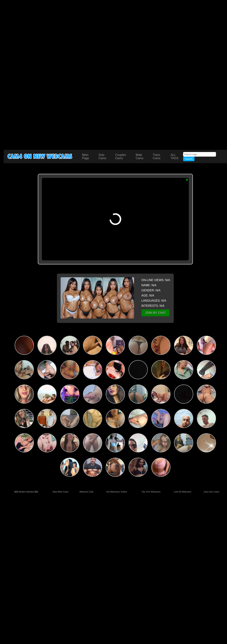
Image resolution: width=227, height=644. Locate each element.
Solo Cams (102, 157)
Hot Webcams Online (117, 492)
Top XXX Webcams (151, 492)
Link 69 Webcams (183, 492)
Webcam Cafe (87, 492)
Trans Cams (157, 157)
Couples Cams (121, 157)
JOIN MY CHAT (155, 313)
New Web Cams (61, 492)
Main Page (85, 157)
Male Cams (140, 157)
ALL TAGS (174, 157)
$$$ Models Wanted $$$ (26, 492)
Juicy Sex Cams (211, 492)
